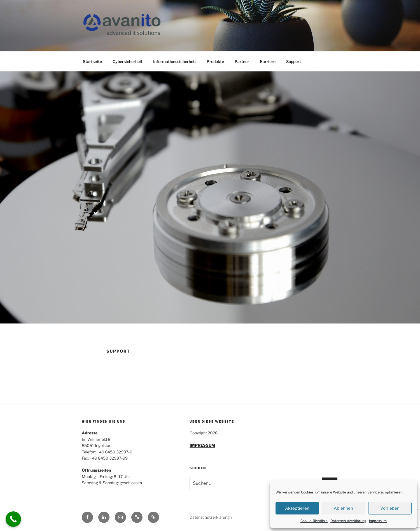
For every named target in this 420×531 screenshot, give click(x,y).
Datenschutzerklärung (348, 521)
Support (294, 61)
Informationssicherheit (175, 61)
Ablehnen (343, 508)
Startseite (92, 61)
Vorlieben (390, 508)
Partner (242, 61)
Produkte (215, 61)
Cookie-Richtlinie (314, 521)
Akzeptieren (297, 508)
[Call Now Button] (13, 519)
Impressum (378, 521)
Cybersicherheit (128, 61)
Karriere (268, 61)
